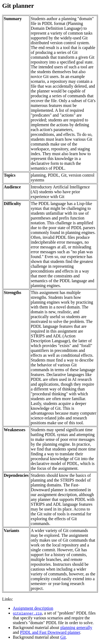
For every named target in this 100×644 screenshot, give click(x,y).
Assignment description (33, 608)
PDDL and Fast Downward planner (50, 632)
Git (63, 637)
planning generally (76, 628)
